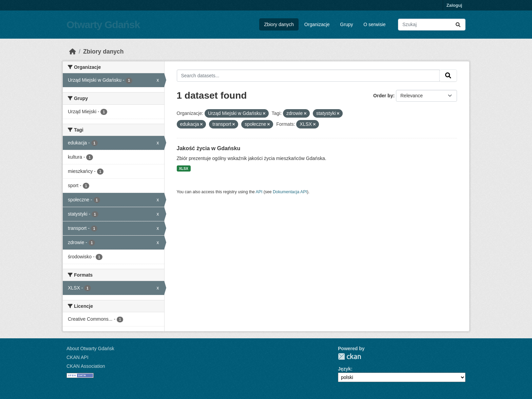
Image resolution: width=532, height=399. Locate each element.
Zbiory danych (279, 24)
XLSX (183, 168)
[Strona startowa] (73, 52)
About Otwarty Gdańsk (90, 348)
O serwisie (374, 24)
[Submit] (458, 25)
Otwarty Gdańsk (103, 25)
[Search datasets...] (432, 25)
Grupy (346, 24)
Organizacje (317, 24)
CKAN (349, 356)
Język (344, 369)
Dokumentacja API (290, 192)
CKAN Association (86, 366)
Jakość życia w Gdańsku (209, 148)
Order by (383, 96)
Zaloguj (454, 5)
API (259, 192)
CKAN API (78, 357)
